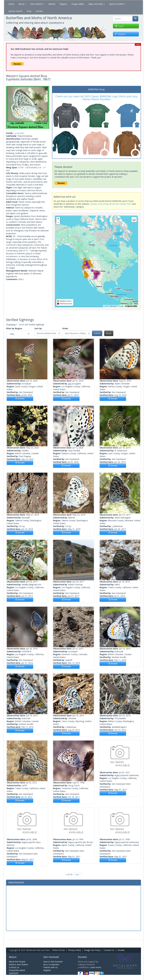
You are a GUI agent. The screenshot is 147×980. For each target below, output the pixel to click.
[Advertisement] (73, 908)
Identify (52, 4)
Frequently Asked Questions (17, 972)
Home (11, 4)
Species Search (15, 11)
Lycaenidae (19, 133)
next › (78, 874)
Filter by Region (14, 328)
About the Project (17, 962)
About (22, 4)
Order (65, 328)
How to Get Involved (53, 962)
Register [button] (120, 34)
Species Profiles (117, 4)
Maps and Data (97, 4)
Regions (63, 4)
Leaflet (106, 306)
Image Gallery (78, 4)
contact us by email (99, 204)
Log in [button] (119, 26)
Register (47, 970)
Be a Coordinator (51, 964)
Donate (39, 11)
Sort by (38, 328)
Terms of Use (58, 950)
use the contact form (122, 204)
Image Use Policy (92, 950)
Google (121, 306)
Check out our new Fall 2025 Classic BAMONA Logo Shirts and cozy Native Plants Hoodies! (96, 98)
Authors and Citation (18, 964)
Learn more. (96, 967)
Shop (29, 11)
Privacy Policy (75, 950)
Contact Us (109, 950)
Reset (109, 333)
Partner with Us (51, 967)
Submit (97, 333)
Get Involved (37, 4)
